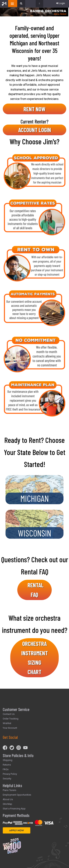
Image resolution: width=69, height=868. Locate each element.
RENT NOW (34, 109)
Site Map (7, 804)
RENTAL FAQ (36, 590)
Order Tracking (11, 719)
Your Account (10, 728)
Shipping (8, 760)
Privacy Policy (10, 774)
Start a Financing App (14, 809)
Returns (7, 765)
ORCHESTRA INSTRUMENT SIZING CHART (35, 658)
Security (7, 779)
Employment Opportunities (17, 795)
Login (61, 3)
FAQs (6, 769)
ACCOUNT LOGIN (35, 130)
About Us (8, 799)
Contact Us (9, 714)
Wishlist (7, 723)
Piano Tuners (9, 790)
